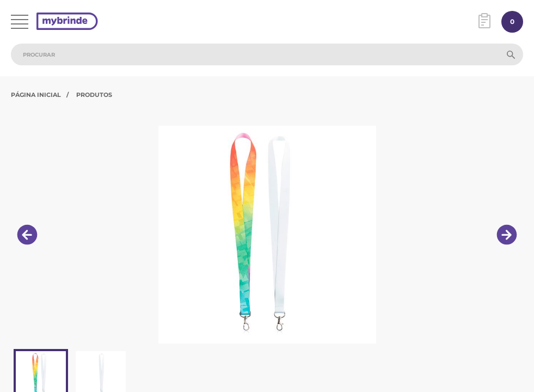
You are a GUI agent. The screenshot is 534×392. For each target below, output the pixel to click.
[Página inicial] (67, 22)
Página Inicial (36, 95)
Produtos (94, 95)
